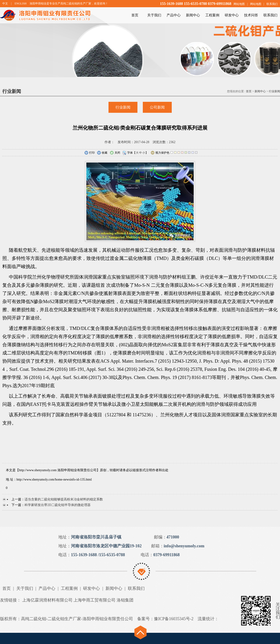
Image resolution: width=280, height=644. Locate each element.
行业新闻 (274, 91)
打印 (89, 153)
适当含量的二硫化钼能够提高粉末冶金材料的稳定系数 (64, 499)
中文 (5, 4)
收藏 (102, 153)
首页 (135, 15)
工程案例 (212, 15)
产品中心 (174, 15)
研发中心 (232, 15)
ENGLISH (20, 4)
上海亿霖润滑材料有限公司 (47, 600)
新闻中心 (193, 15)
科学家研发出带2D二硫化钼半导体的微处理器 (58, 505)
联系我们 (272, 4)
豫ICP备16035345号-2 (174, 619)
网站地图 (239, 4)
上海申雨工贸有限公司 (94, 600)
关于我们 (154, 15)
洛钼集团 (125, 600)
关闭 (115, 153)
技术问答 (251, 15)
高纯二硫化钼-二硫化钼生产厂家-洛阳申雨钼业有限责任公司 (77, 619)
